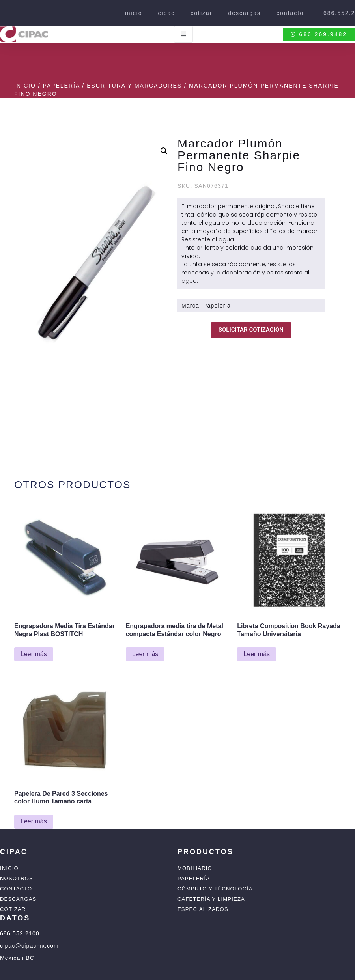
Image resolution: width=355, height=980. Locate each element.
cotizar (201, 13)
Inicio (25, 86)
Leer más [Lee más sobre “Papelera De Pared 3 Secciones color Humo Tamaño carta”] (34, 821)
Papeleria (217, 306)
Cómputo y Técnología (215, 889)
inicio (134, 13)
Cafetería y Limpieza (211, 899)
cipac (167, 13)
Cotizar (13, 909)
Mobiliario (195, 868)
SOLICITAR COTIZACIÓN (251, 330)
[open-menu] (183, 34)
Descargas (18, 899)
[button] (164, 151)
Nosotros (17, 878)
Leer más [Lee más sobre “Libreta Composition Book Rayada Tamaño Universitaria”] (257, 654)
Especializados (203, 909)
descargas (244, 13)
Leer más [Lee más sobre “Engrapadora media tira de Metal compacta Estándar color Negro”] (145, 654)
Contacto (16, 889)
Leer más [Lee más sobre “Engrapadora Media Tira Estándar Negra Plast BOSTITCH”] (34, 654)
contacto (290, 13)
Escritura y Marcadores (134, 86)
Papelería (61, 86)
